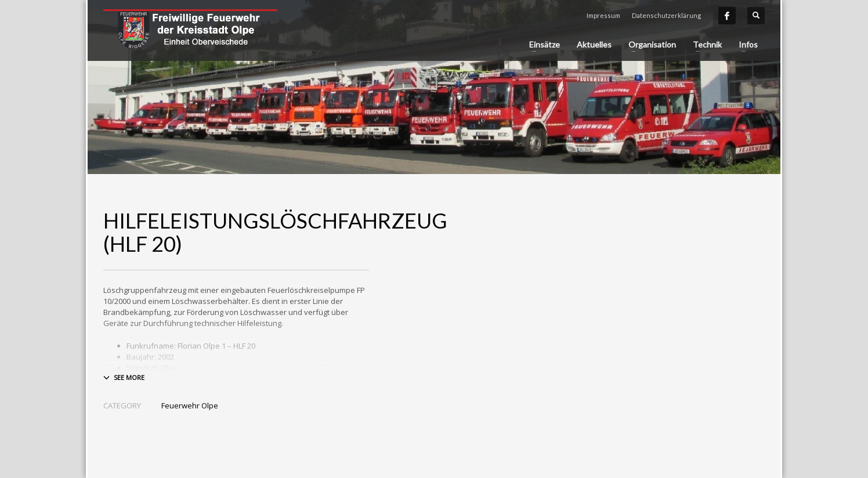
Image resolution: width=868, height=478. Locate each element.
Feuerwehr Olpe (190, 405)
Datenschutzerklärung (666, 15)
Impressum (603, 15)
